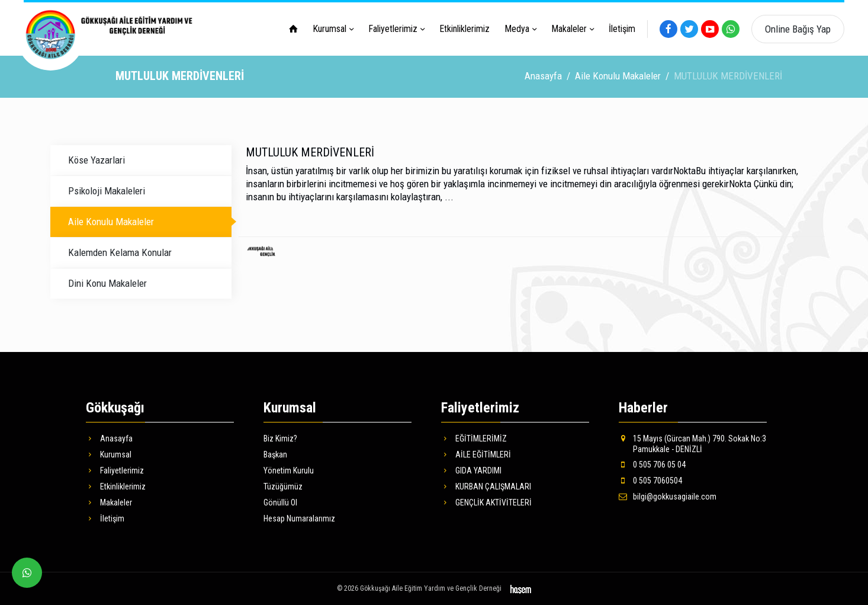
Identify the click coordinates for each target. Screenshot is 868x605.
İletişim (622, 29)
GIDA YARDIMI (471, 470)
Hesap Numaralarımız (299, 518)
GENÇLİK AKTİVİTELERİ (486, 502)
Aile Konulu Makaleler (618, 75)
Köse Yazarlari (97, 159)
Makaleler (569, 29)
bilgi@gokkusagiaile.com (668, 497)
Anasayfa (543, 75)
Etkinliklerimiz (464, 29)
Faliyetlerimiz (393, 29)
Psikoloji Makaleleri (107, 190)
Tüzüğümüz (283, 486)
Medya (517, 29)
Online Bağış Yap (798, 29)
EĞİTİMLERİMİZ (474, 438)
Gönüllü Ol (280, 502)
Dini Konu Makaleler (107, 283)
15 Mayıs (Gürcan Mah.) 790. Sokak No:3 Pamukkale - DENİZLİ (692, 443)
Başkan (275, 454)
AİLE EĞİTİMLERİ (476, 454)
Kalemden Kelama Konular (120, 252)
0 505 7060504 (650, 481)
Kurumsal (329, 29)
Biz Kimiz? (280, 438)
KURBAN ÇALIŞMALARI (486, 486)
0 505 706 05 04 (652, 464)
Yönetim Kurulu (289, 470)
